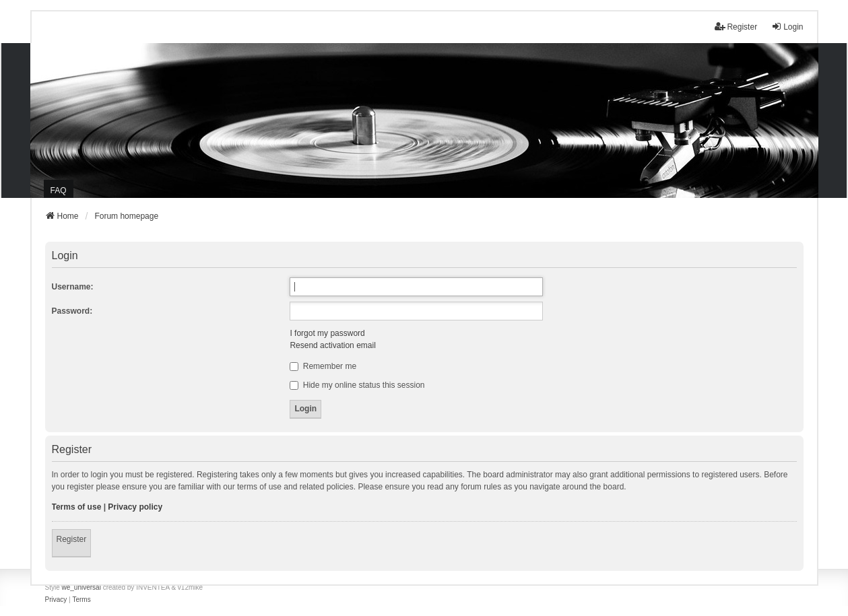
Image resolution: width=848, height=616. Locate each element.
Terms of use (77, 507)
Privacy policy (135, 507)
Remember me (323, 366)
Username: (73, 287)
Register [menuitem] (736, 27)
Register (72, 539)
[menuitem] (56, 600)
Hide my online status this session (357, 385)
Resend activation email (332, 345)
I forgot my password (327, 333)
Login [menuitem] (787, 27)
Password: (72, 311)
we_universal (81, 587)
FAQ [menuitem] (59, 191)
